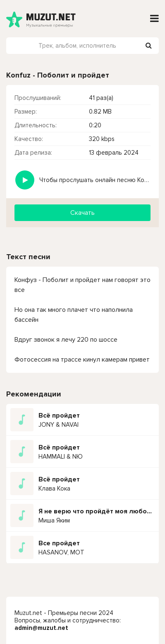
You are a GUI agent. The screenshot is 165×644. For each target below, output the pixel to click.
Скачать (82, 213)
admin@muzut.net (41, 628)
